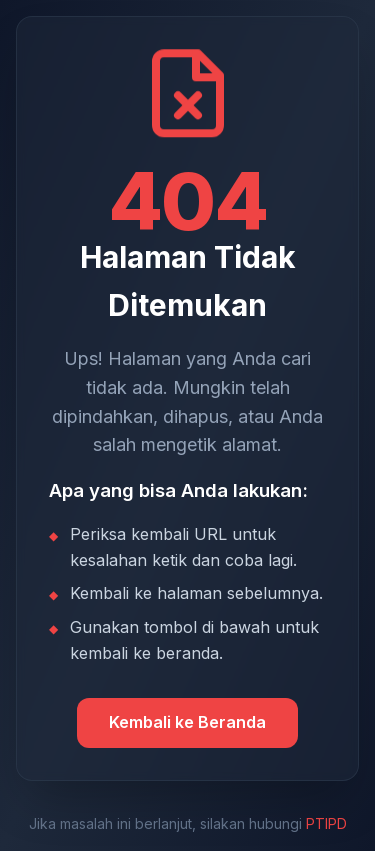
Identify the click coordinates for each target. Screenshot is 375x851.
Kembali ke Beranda (187, 722)
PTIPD (326, 823)
